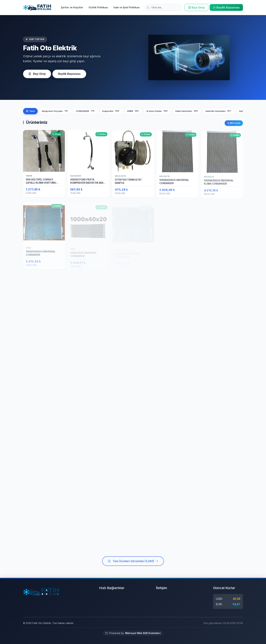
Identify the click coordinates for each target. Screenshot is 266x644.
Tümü (30, 111)
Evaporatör (111, 111)
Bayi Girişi (196, 7)
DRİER (133, 111)
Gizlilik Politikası (98, 7)
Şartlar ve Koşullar (72, 7)
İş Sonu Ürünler (157, 111)
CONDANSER (85, 111)
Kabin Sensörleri (187, 111)
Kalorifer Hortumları (219, 111)
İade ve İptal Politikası (127, 7)
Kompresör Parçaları (55, 111)
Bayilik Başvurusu (226, 7)
